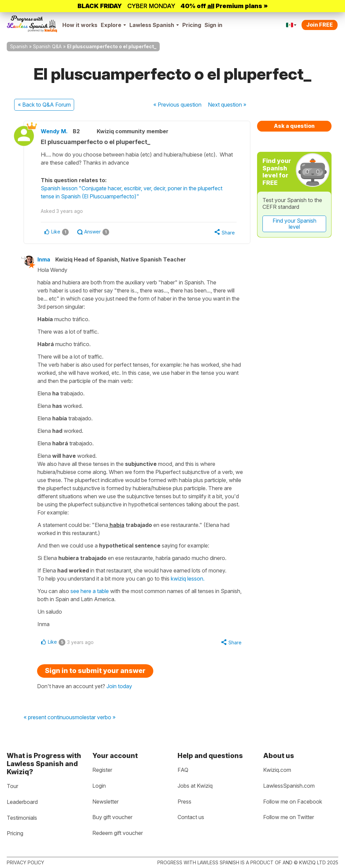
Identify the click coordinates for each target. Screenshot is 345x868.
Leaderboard (22, 802)
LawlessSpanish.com (289, 786)
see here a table (90, 591)
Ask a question (294, 126)
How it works (80, 25)
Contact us (191, 817)
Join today (119, 686)
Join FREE (320, 25)
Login (99, 786)
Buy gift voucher (112, 817)
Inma (44, 259)
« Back (44, 105)
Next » (227, 105)
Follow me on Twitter (289, 817)
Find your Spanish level (294, 224)
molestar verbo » (95, 718)
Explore (113, 25)
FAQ (183, 770)
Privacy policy (25, 862)
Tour (12, 786)
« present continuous (49, 718)
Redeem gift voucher (118, 833)
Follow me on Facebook (293, 802)
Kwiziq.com (277, 770)
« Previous (177, 105)
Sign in (213, 25)
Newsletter (105, 802)
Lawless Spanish (154, 25)
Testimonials (22, 818)
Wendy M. (54, 131)
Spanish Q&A (47, 46)
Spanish (19, 46)
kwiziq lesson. (188, 579)
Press (184, 802)
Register (102, 770)
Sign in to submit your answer (95, 671)
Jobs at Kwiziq (195, 786)
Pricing (192, 25)
